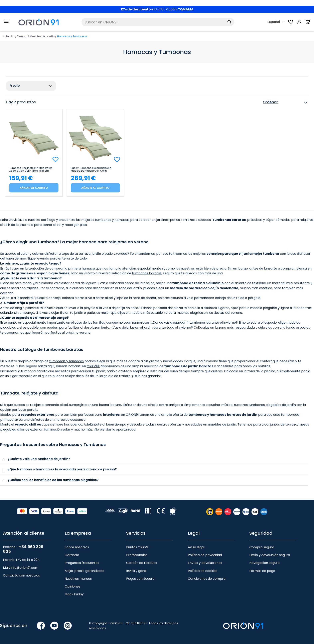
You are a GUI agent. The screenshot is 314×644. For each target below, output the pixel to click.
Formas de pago (262, 571)
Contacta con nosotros (21, 575)
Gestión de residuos (142, 563)
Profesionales (137, 555)
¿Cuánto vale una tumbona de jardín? (39, 459)
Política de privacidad (205, 555)
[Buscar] (158, 22)
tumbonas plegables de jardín (272, 405)
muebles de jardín (222, 424)
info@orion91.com (24, 568)
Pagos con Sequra (140, 579)
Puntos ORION (137, 547)
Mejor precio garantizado (85, 571)
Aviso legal (196, 547)
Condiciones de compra (207, 579)
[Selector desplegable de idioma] (276, 22)
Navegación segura (264, 563)
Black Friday (74, 594)
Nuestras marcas (78, 579)
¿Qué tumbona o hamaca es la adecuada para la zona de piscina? (62, 469)
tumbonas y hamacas (112, 220)
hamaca (88, 268)
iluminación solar (57, 429)
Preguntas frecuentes (82, 563)
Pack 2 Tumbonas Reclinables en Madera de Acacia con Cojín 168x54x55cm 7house (91, 169)
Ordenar (285, 103)
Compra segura (262, 547)
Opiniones (72, 586)
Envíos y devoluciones (205, 563)
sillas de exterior (30, 429)
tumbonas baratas (147, 273)
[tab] (154, 459)
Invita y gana (136, 571)
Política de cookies (203, 571)
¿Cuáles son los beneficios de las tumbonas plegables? (53, 480)
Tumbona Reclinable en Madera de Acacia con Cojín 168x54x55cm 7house (31, 169)
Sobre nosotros (77, 547)
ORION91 (93, 366)
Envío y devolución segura (270, 555)
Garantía (72, 555)
